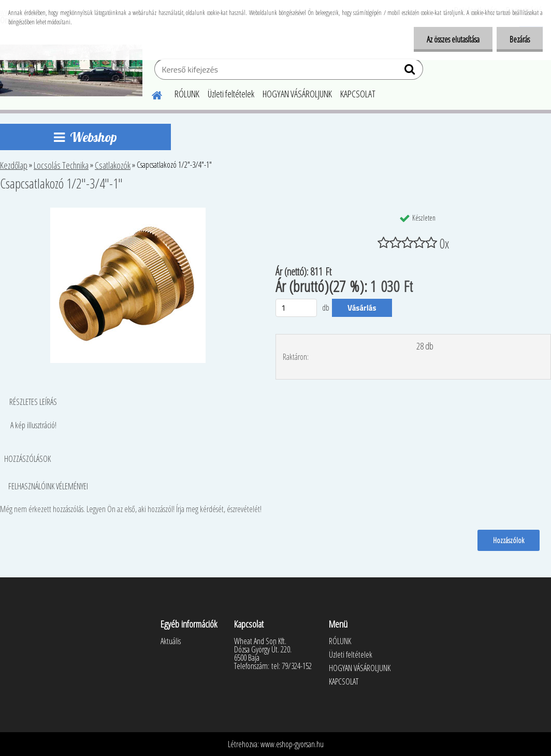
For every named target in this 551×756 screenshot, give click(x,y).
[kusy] (296, 308)
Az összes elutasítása (453, 39)
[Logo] (71, 70)
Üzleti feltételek (231, 94)
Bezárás (520, 39)
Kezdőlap (14, 165)
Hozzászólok (509, 540)
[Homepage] (151, 94)
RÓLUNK (187, 94)
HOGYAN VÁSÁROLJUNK (297, 94)
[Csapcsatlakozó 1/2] (128, 212)
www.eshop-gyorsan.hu (292, 744)
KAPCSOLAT (358, 94)
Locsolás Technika (61, 165)
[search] (411, 71)
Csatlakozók (113, 165)
